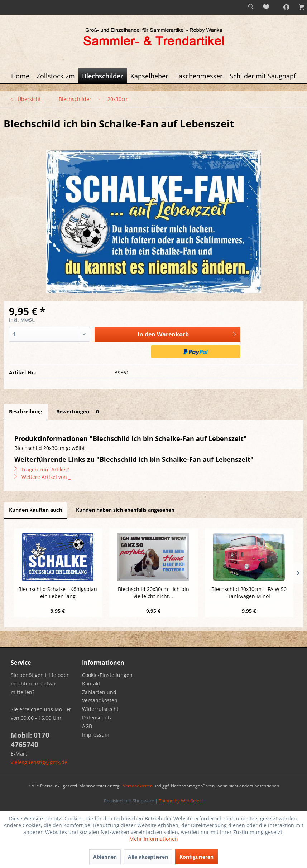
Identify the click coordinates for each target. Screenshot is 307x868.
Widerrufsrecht (100, 709)
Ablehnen (105, 857)
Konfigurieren (196, 857)
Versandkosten (138, 786)
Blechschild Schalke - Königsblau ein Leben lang (58, 593)
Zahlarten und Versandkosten (100, 696)
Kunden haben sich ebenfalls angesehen (125, 510)
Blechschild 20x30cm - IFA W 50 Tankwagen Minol (249, 593)
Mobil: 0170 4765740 (30, 740)
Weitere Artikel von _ (42, 477)
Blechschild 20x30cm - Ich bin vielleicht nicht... (153, 593)
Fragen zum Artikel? (42, 469)
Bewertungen (79, 411)
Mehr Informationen (154, 839)
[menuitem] (251, 7)
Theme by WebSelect (181, 801)
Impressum (96, 735)
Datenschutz (97, 717)
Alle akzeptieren (148, 857)
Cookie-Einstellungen (107, 675)
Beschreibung (26, 411)
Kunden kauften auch (35, 510)
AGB (87, 726)
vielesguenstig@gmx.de (39, 762)
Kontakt (91, 683)
